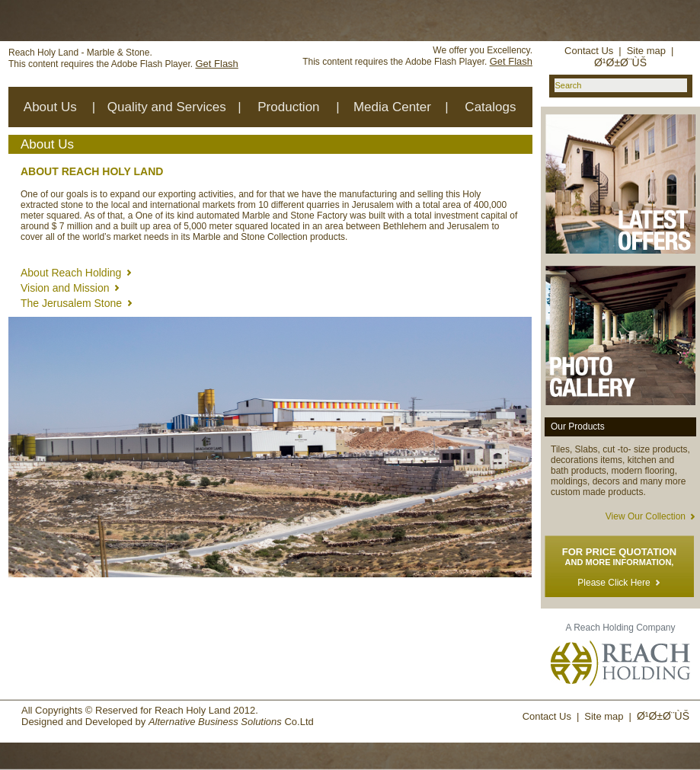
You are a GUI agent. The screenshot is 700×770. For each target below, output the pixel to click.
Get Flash (216, 64)
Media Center (392, 107)
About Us (50, 107)
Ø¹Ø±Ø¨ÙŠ (620, 62)
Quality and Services (167, 107)
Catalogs (490, 107)
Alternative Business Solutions (215, 722)
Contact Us (589, 51)
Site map (646, 51)
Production (288, 107)
